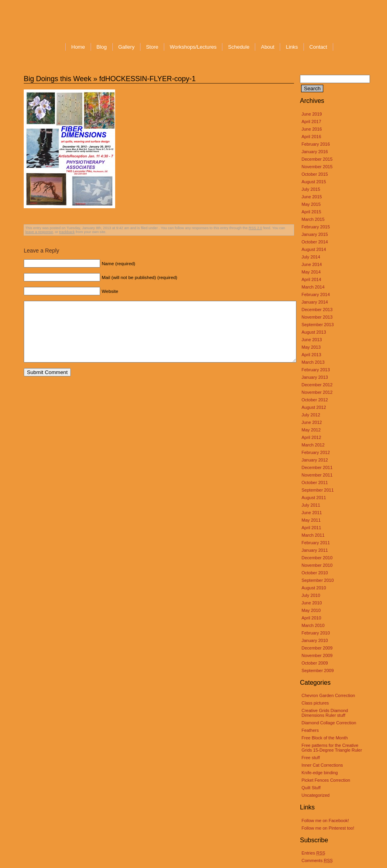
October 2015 (315, 174)
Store (152, 47)
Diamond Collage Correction (329, 723)
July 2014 (311, 257)
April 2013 (311, 355)
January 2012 (315, 460)
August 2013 (314, 332)
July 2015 (311, 189)
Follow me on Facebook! (325, 821)
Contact (318, 47)
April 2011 (311, 528)
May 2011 (311, 520)
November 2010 (317, 565)
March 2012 (313, 445)
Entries (313, 853)
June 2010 (312, 603)
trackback (67, 232)
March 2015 (313, 219)
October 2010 (315, 573)
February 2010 (316, 633)
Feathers (310, 730)
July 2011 (311, 505)
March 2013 (313, 362)
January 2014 (315, 302)
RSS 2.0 (255, 228)
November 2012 (317, 392)
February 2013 (316, 370)
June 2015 (312, 197)
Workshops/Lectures (193, 47)
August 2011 (314, 498)
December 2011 (317, 467)
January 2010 (315, 640)
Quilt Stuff (311, 788)
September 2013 (318, 325)
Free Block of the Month (325, 738)
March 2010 (313, 625)
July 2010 (311, 595)
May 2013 (311, 347)
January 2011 (315, 550)
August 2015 (314, 182)
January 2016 (315, 152)
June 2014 (312, 264)
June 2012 (312, 422)
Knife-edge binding (320, 773)
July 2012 (311, 415)
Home (78, 47)
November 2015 (317, 167)
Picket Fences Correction (326, 780)
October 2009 (315, 663)
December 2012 (317, 385)
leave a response (39, 232)
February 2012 (316, 452)
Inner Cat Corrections (322, 765)
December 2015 (317, 159)
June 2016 (312, 129)
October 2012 (315, 400)
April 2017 (311, 122)
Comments (317, 860)
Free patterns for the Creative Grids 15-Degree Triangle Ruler (332, 748)
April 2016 (311, 137)
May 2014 (311, 272)
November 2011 (317, 475)
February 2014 (316, 294)
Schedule (239, 47)
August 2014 (314, 249)
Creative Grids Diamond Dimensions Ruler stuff (325, 713)
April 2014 (311, 279)
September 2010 (318, 580)
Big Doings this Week (58, 79)
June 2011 (312, 513)
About (267, 47)
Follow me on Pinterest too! (328, 828)
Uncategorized (316, 795)
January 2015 (315, 234)
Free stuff (311, 758)
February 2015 (316, 227)
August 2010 (314, 588)
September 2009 (318, 670)
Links (292, 47)
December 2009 (317, 648)
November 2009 (317, 655)
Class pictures (315, 703)
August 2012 (314, 407)
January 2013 (315, 377)
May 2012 (311, 430)
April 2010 (311, 618)
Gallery (126, 47)
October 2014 (315, 242)
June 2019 (312, 114)
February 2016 (316, 144)
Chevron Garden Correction (328, 695)
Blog (102, 47)
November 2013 (317, 317)
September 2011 (318, 490)
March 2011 (313, 535)
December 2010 (317, 558)
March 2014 (313, 287)
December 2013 (317, 310)
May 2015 (311, 204)
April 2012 (311, 437)
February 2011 (316, 543)
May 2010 (311, 610)
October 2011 (315, 482)
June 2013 (312, 340)
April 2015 (311, 212)
